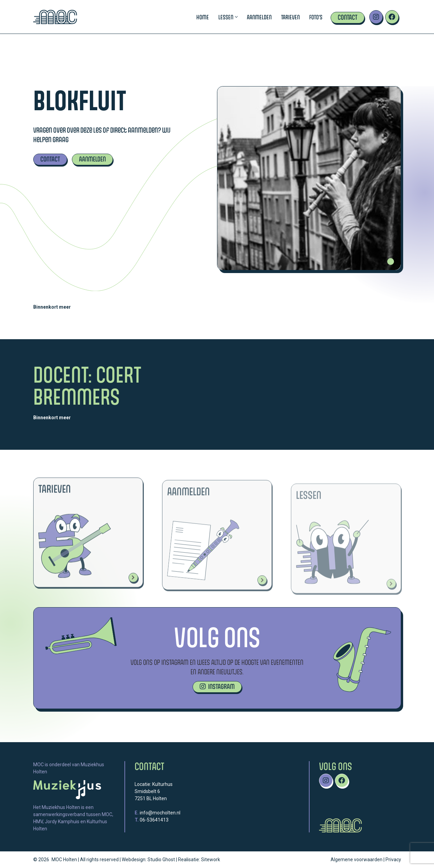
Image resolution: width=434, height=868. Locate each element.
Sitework (211, 860)
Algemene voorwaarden (357, 860)
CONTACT (50, 159)
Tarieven (290, 17)
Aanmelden (259, 17)
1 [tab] (391, 262)
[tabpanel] (309, 178)
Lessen (228, 17)
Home (203, 17)
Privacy (393, 860)
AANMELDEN (92, 159)
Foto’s (316, 17)
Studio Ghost (161, 860)
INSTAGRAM (217, 686)
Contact (348, 17)
